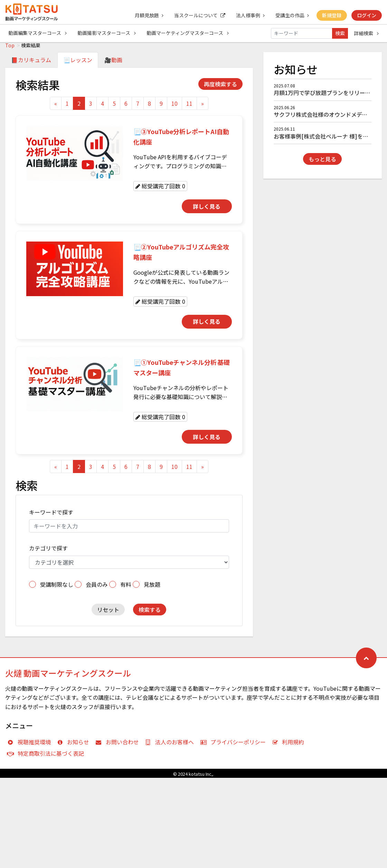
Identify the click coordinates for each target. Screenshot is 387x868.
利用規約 (290, 746)
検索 (340, 33)
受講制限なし (57, 588)
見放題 (152, 588)
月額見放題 (147, 15)
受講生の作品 (291, 15)
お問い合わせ (119, 746)
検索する (150, 613)
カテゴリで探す (48, 552)
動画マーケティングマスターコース (188, 33)
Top (10, 49)
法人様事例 (249, 15)
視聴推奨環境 (31, 746)
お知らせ (75, 746)
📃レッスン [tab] (78, 64)
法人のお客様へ (171, 746)
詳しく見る (207, 210)
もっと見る (322, 163)
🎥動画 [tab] (113, 64)
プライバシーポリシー (234, 746)
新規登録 (331, 15)
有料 (126, 588)
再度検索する (220, 88)
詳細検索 (366, 33)
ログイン (367, 15)
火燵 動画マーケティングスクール (68, 677)
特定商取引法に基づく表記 (47, 757)
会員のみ (97, 588)
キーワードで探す (51, 516)
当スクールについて (198, 15)
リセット (108, 613)
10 (174, 107)
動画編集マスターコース (37, 33)
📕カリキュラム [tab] (31, 64)
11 (189, 107)
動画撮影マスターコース (107, 33)
